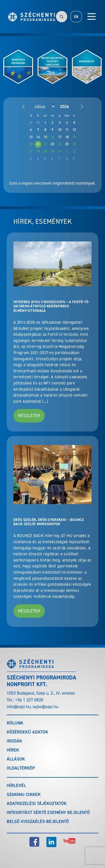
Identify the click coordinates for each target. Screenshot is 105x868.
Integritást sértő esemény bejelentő (48, 812)
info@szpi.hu (19, 707)
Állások (16, 759)
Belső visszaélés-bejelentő (38, 821)
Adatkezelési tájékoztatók (37, 803)
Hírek (13, 750)
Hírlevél (16, 785)
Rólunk (15, 723)
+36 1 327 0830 (29, 700)
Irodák (14, 741)
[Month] (41, 106)
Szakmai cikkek (24, 794)
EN (76, 17)
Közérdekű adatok (27, 732)
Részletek (29, 416)
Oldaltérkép (21, 768)
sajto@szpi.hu (45, 707)
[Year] (69, 107)
